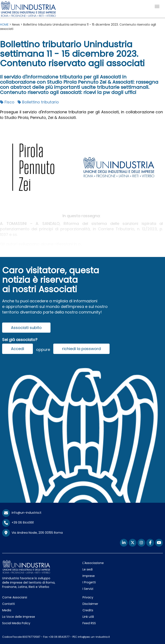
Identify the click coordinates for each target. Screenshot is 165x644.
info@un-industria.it (22, 513)
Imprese (89, 576)
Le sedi (88, 569)
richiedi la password (81, 349)
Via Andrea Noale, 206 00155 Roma (32, 533)
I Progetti (89, 582)
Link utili (88, 617)
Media (7, 610)
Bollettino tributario (38, 102)
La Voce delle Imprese (19, 617)
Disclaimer (90, 604)
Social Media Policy (16, 623)
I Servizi (88, 589)
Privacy (88, 597)
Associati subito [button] (26, 328)
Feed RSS (89, 623)
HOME (4, 25)
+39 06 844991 (18, 523)
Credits (88, 610)
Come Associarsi (15, 597)
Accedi (18, 349)
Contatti (8, 604)
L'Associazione (93, 563)
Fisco (7, 102)
